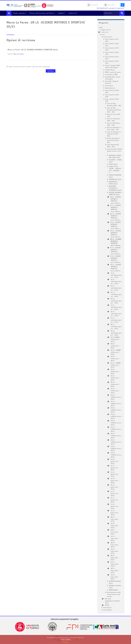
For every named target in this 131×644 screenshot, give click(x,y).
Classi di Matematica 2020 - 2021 (113, 124)
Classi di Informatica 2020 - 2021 (114, 120)
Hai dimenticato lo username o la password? (111, 8)
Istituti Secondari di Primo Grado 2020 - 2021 (113, 140)
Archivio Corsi (108, 37)
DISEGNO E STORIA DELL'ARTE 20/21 (115, 156)
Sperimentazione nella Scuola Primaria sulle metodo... (114, 594)
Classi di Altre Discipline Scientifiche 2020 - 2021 (114, 110)
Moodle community (20, 13)
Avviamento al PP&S (111, 74)
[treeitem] (111, 319)
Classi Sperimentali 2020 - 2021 (113, 146)
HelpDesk (62, 13)
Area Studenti (108, 610)
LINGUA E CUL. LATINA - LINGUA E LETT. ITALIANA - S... (115, 169)
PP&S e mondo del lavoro (113, 72)
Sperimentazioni (110, 88)
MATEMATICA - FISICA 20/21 (113, 183)
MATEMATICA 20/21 (115, 179)
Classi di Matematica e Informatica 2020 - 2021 (114, 134)
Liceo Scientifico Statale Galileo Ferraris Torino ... (115, 151)
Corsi (103, 34)
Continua (51, 71)
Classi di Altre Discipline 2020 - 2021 (114, 104)
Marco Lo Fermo (19, 54)
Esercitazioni (109, 86)
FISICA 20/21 (113, 164)
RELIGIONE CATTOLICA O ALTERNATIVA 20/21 (115, 188)
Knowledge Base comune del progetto (113, 78)
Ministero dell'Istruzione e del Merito (43, 13)
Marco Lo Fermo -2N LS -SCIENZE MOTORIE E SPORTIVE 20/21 (33, 50)
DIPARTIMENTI (114, 590)
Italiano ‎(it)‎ (74, 13)
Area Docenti (107, 607)
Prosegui (66, 642)
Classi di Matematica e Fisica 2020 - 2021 (114, 128)
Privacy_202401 (66, 639)
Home (101, 27)
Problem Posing (110, 70)
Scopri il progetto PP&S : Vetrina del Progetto (113, 66)
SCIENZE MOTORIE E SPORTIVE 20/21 (115, 193)
